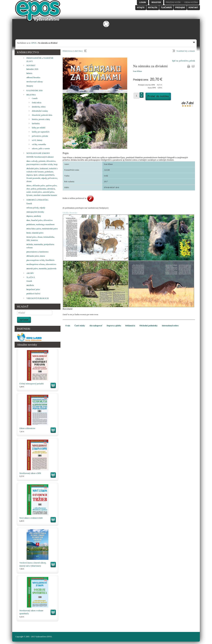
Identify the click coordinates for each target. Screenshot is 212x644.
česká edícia (37, 103)
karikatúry (36, 123)
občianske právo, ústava (36, 256)
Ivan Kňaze (138, 71)
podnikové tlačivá (33, 294)
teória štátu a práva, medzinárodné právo (42, 229)
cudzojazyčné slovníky (35, 212)
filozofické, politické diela (42, 115)
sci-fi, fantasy (37, 140)
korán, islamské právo (35, 233)
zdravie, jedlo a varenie (41, 149)
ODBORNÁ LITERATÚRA (37, 200)
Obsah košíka (191, 2)
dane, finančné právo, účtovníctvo (40, 220)
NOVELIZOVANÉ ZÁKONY (38, 153)
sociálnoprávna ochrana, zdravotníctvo (41, 264)
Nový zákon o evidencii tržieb (31, 518)
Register (156, 2)
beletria (29, 73)
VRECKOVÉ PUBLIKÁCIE (38, 298)
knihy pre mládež (39, 128)
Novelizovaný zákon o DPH (30, 473)
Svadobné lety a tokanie (186, 51)
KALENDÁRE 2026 (34, 91)
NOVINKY (31, 65)
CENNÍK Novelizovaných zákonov (40, 157)
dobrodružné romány (40, 111)
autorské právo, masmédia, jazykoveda (41, 269)
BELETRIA (31, 95)
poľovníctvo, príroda (40, 136)
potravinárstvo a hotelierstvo (37, 252)
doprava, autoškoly (34, 216)
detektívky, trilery (39, 107)
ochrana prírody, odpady (36, 208)
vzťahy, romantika (39, 144)
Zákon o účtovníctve (27, 428)
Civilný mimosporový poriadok (32, 384)
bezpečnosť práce (33, 289)
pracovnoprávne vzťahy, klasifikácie (40, 260)
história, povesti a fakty (41, 119)
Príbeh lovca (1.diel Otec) (73, 51)
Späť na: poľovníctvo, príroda (184, 61)
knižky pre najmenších (41, 132)
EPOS (34, 43)
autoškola (30, 285)
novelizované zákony (35, 82)
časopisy (30, 86)
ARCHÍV (30, 273)
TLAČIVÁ (31, 277)
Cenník (35, 98)
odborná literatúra (33, 78)
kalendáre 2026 (32, 69)
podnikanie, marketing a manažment (40, 224)
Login (143, 2)
